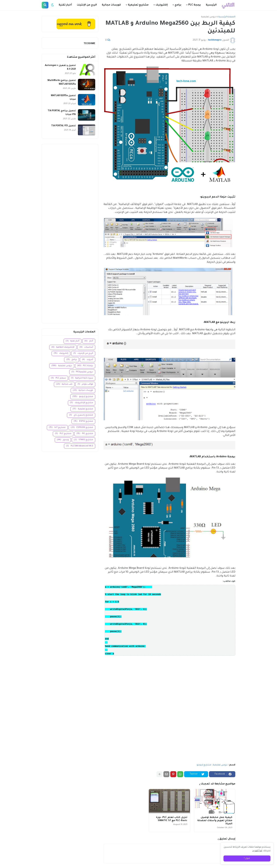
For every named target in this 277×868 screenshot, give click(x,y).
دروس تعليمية (209, 17)
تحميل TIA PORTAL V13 (64, 126)
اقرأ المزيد (257, 851)
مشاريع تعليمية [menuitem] (138, 5)
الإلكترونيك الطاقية (63, 347)
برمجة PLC (85, 366)
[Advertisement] (70, 234)
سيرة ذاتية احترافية (82, 378)
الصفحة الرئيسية (227, 17)
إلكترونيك (61, 353)
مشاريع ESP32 (83, 421)
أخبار (89, 341)
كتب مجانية (64, 384)
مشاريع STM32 (83, 440)
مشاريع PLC (63, 434)
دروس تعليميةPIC (82, 372)
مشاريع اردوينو (204, 765)
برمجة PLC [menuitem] (195, 5)
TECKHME (89, 44)
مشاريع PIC (85, 434)
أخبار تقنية (73, 341)
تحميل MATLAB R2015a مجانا (63, 98)
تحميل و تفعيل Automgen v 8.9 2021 (60, 67)
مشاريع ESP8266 (82, 428)
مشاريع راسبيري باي (81, 415)
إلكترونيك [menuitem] (162, 5)
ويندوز (63, 440)
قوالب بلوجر (85, 384)
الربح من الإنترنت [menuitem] (87, 5)
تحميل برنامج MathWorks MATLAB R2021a (62, 82)
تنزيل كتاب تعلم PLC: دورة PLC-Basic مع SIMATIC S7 (172, 819)
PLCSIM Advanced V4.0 (80, 446)
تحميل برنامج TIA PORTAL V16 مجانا (62, 113)
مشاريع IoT (57, 428)
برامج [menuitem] (178, 5)
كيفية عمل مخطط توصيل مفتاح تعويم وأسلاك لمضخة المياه (215, 821)
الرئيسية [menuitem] (211, 5)
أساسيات (86, 347)
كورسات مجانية (83, 391)
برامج (72, 360)
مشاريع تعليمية (83, 409)
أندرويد (88, 360)
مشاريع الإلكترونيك (82, 403)
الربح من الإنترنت (83, 353)
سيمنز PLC (58, 378)
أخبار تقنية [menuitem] (65, 5)
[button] (52, 5)
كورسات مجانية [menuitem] (111, 5)
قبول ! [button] (247, 858)
